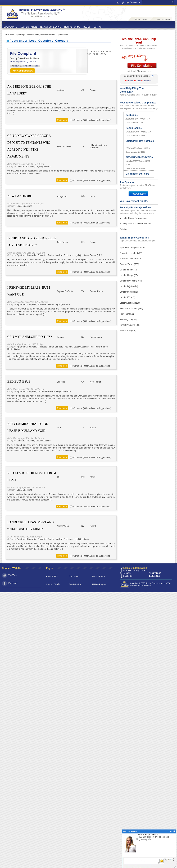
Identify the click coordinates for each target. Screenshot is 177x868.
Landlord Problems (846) (131, 281)
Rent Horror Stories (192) (131, 308)
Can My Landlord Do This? (30, 337)
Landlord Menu (163, 20)
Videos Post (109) (128, 331)
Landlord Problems (47, 35)
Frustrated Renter (32, 35)
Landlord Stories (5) (129, 292)
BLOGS (87, 27)
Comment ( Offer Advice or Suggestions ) (92, 120)
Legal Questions (62, 35)
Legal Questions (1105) (131, 303)
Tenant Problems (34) (130, 325)
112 (103, 54)
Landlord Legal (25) (129, 275)
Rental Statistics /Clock (136, 568)
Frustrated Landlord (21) (131, 253)
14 (91, 54)
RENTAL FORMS (72, 27)
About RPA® (52, 576)
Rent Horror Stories (99, 347)
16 (97, 54)
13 (88, 54)
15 (94, 54)
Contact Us (135, 2)
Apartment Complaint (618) (132, 248)
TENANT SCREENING (51, 27)
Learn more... (144, 71)
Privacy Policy (98, 576)
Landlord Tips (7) (128, 297)
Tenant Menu (141, 20)
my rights (124, 218)
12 (110, 52)
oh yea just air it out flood (131, 224)
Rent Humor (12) (127, 314)
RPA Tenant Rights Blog (15, 35)
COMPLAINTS (10, 27)
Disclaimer (74, 576)
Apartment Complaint (27, 255)
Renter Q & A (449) (128, 319)
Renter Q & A (96, 255)
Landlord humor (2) (129, 270)
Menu (5, 22)
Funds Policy (75, 584)
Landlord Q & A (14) (129, 286)
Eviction (123, 229)
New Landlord (20, 196)
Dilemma (147, 224)
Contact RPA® (53, 584)
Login (122, 2)
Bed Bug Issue (19, 381)
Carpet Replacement (138, 218)
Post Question (138, 194)
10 (104, 52)
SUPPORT (99, 27)
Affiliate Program (99, 584)
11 (107, 52)
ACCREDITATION (29, 27)
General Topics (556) (129, 264)
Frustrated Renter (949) (131, 259)
